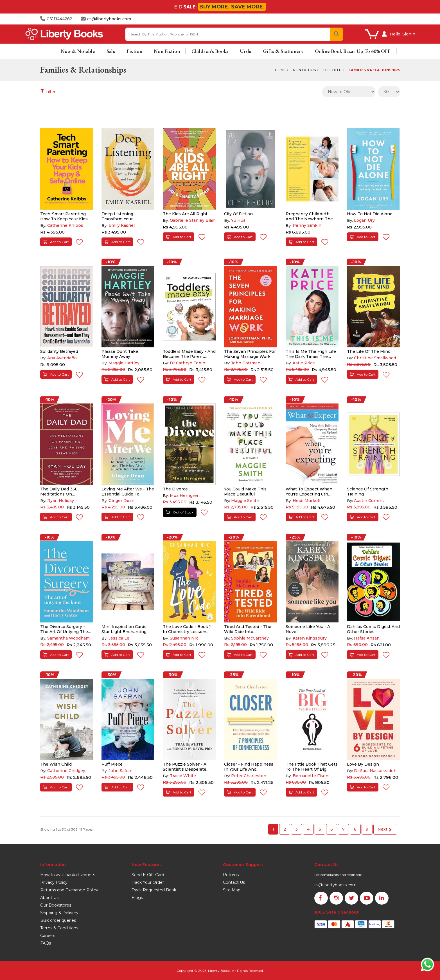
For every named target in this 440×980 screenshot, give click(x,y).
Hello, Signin (402, 34)
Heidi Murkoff (307, 501)
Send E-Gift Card (148, 875)
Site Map (232, 890)
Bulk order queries (58, 920)
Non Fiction (167, 51)
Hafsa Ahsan (367, 638)
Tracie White (183, 776)
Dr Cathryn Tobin (188, 363)
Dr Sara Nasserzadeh (375, 771)
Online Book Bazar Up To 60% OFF (353, 51)
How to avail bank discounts (68, 875)
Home (280, 70)
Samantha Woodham (68, 638)
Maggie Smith (245, 501)
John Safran (120, 771)
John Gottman (246, 363)
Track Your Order (148, 882)
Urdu (246, 51)
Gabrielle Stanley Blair (192, 220)
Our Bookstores (56, 905)
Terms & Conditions (59, 928)
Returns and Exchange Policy (69, 890)
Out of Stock (180, 512)
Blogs (137, 898)
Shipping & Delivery (59, 913)
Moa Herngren (185, 495)
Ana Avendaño (62, 358)
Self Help (332, 70)
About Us (49, 898)
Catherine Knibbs (65, 225)
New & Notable (78, 51)
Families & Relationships (374, 70)
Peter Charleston (249, 776)
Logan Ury (364, 220)
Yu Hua (238, 220)
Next (385, 829)
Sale (111, 51)
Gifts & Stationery (283, 51)
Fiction (135, 51)
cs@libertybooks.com (335, 885)
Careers (48, 936)
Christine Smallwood (375, 358)
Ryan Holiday (61, 501)
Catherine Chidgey (66, 771)
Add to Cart (56, 242)
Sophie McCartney (250, 638)
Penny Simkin (307, 225)
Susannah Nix (184, 638)
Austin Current (369, 501)
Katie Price (304, 363)
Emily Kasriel (122, 225)
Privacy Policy (54, 882)
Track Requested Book (154, 890)
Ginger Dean (121, 501)
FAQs (46, 943)
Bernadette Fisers (311, 776)
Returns (231, 875)
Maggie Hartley (124, 363)
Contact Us (234, 882)
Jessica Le (119, 638)
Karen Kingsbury (310, 638)
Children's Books (210, 51)
